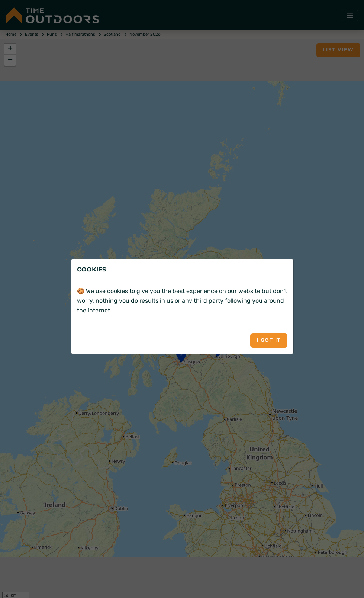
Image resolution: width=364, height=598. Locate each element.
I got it (269, 340)
